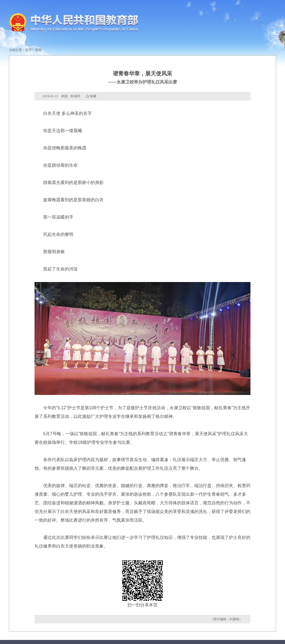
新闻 (38, 50)
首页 (28, 50)
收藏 (93, 96)
